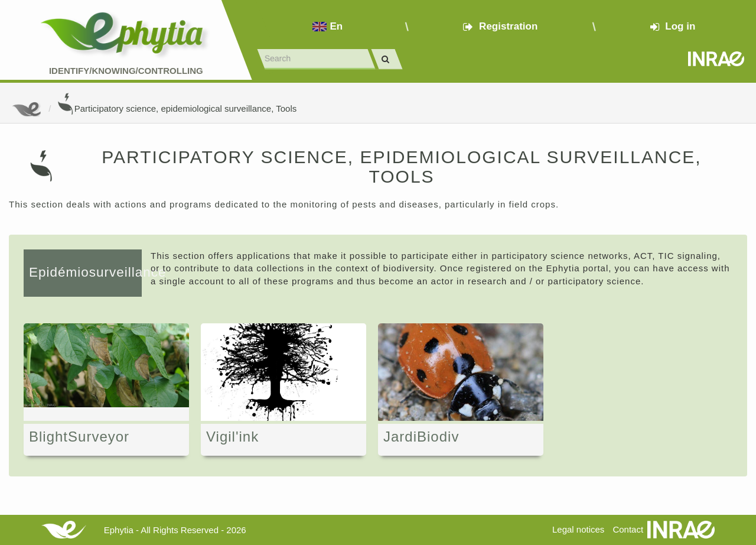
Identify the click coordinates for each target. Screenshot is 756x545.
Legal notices (578, 529)
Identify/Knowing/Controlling (126, 71)
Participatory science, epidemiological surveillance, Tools (177, 108)
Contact (628, 529)
